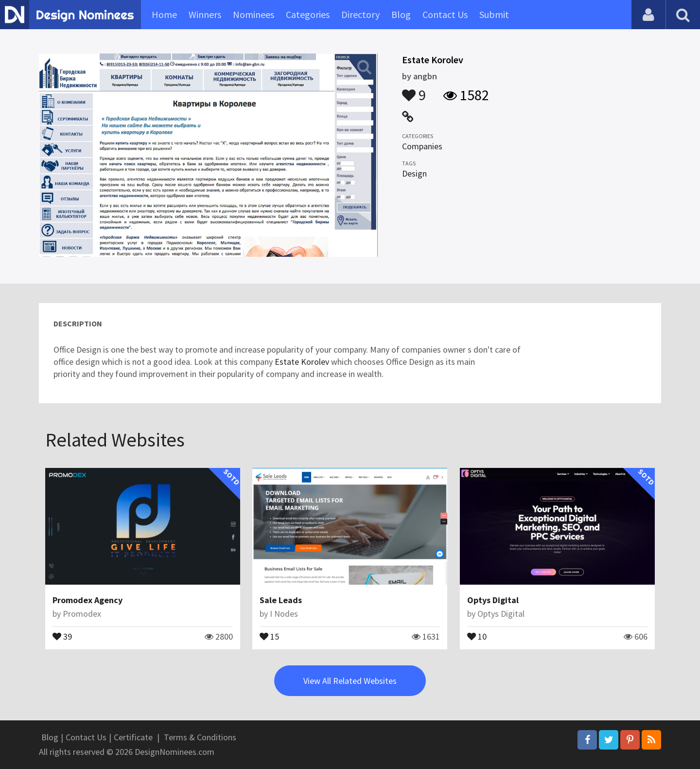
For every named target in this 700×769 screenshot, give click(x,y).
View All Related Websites (350, 681)
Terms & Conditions (200, 737)
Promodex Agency (87, 600)
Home (164, 14)
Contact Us (445, 14)
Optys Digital (493, 600)
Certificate (133, 737)
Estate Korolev (302, 362)
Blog (401, 14)
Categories (308, 14)
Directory (360, 14)
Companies (422, 146)
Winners (205, 14)
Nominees (254, 14)
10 (477, 636)
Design (414, 173)
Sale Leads (281, 600)
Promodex (82, 614)
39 (62, 636)
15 (269, 636)
